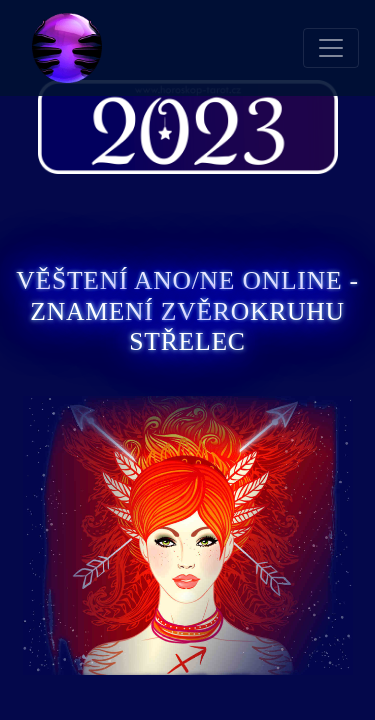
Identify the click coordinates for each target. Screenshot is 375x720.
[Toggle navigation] (331, 48)
